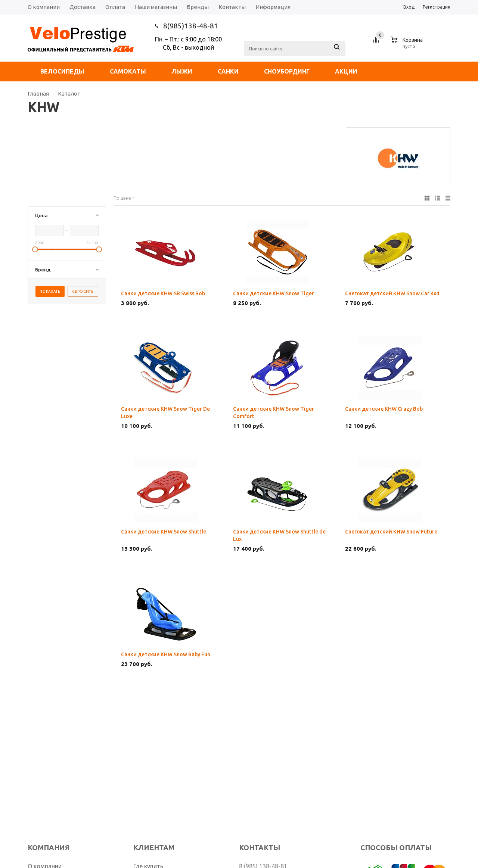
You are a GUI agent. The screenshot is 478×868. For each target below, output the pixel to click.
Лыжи (182, 71)
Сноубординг (287, 71)
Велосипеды (62, 71)
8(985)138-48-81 (191, 26)
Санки (228, 71)
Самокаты (128, 71)
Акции (346, 71)
